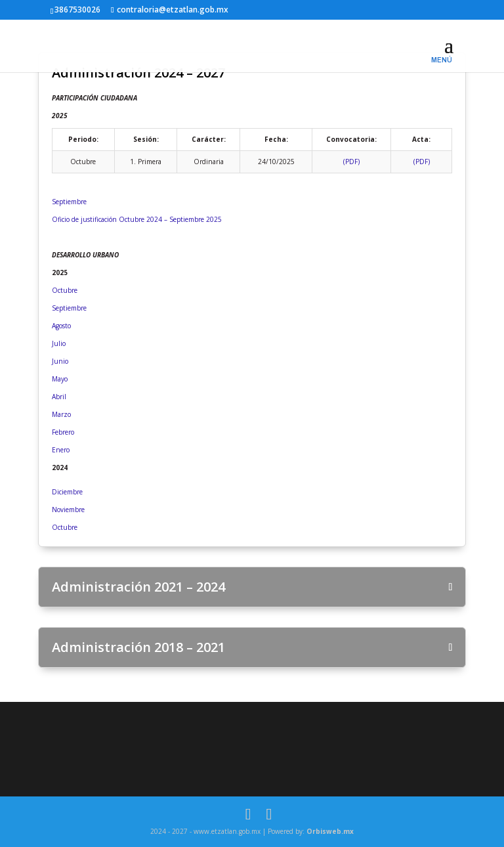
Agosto (61, 326)
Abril (59, 397)
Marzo (61, 414)
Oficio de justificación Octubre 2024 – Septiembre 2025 (137, 219)
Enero (61, 450)
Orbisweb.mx (330, 831)
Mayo (60, 379)
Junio (60, 361)
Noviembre (68, 510)
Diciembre (67, 492)
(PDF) (351, 162)
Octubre (65, 290)
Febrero (63, 432)
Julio (59, 343)
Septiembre (69, 202)
